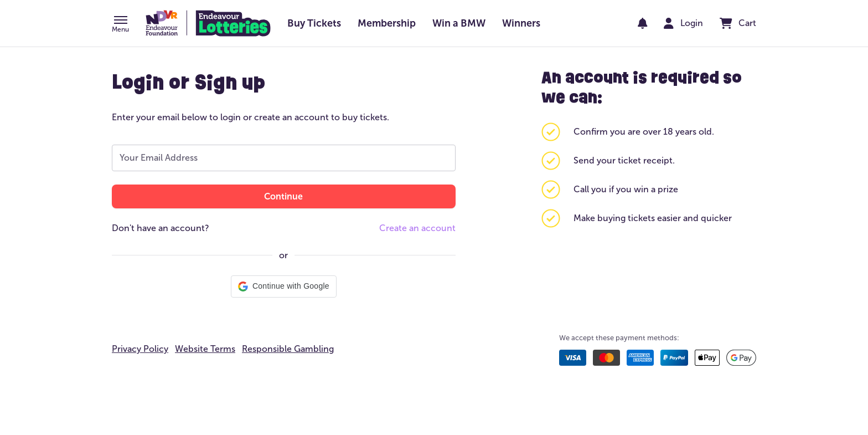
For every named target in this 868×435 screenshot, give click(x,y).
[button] (120, 25)
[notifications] (643, 23)
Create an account (417, 228)
